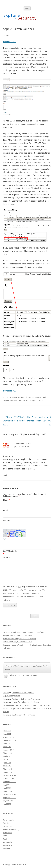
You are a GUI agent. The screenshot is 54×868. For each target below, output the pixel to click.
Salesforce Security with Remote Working (20, 637)
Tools (25, 397)
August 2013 (8, 799)
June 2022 (7, 729)
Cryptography (9, 819)
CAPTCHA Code (10, 550)
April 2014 (7, 787)
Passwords (8, 825)
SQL (24, 400)
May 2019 (7, 745)
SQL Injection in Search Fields (23, 713)
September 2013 (10, 796)
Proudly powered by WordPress (15, 863)
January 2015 (8, 771)
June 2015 (7, 761)
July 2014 (7, 784)
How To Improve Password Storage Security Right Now (39, 420)
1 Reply (6, 35)
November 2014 (9, 774)
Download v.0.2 (10, 42)
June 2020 (7, 742)
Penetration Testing (11, 828)
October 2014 (8, 777)
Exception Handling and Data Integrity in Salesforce (24, 631)
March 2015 (8, 768)
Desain (6, 691)
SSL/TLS (6, 834)
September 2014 (10, 780)
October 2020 (8, 736)
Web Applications (35, 397)
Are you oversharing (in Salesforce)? (18, 634)
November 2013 (9, 793)
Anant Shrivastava (22, 443)
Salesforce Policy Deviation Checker (18, 640)
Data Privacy (8, 822)
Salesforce (8, 831)
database (13, 400)
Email (6, 510)
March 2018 (8, 752)
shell (20, 400)
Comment (7, 557)
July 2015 (7, 758)
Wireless (7, 847)
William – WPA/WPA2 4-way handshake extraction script (15, 420)
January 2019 (8, 749)
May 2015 (7, 764)
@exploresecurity (22, 674)
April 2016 (7, 755)
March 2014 (8, 790)
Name (7, 499)
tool (28, 400)
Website (7, 520)
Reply (5, 475)
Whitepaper (8, 844)
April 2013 (7, 803)
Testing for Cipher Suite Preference (26, 698)
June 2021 (7, 733)
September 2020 (10, 739)
